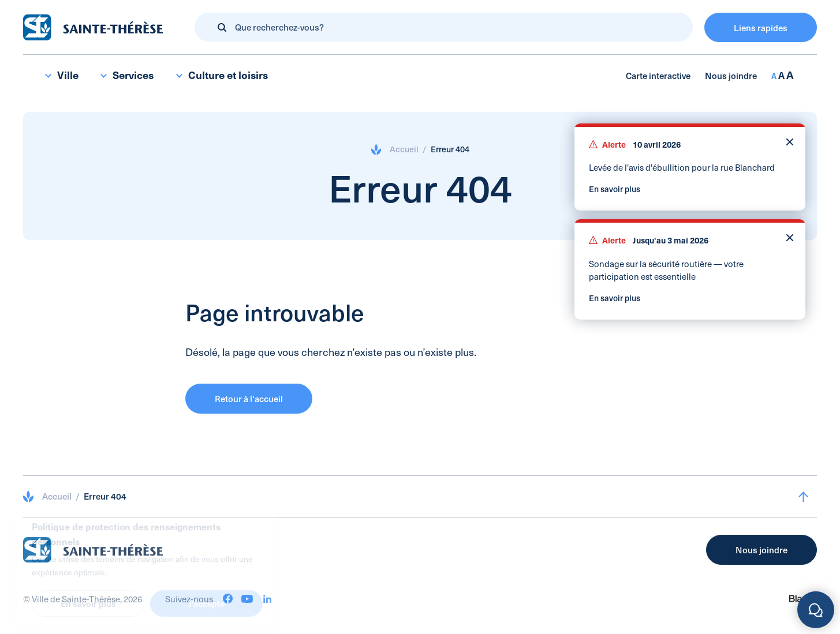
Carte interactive (658, 75)
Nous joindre (731, 75)
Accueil (404, 149)
